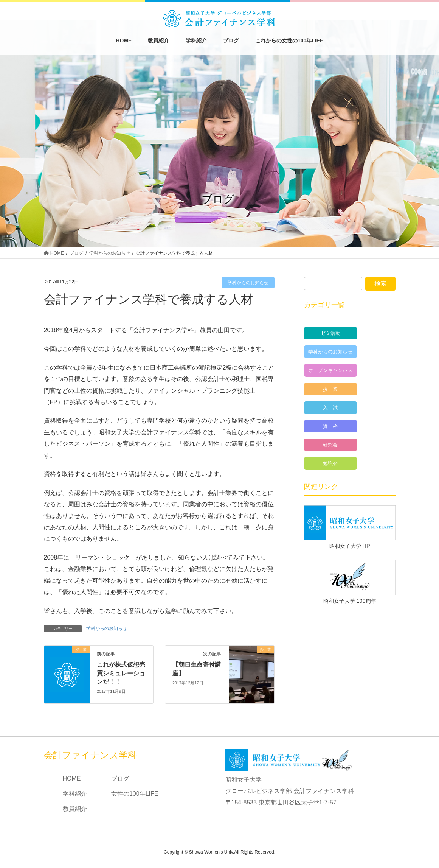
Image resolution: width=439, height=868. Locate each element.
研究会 (330, 445)
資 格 (330, 426)
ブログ (120, 779)
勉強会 (330, 463)
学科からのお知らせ (248, 283)
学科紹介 (75, 794)
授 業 (330, 389)
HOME (72, 779)
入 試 (330, 408)
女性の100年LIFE (135, 794)
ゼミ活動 (330, 333)
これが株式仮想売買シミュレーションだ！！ (121, 673)
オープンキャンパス (330, 370)
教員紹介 (75, 809)
